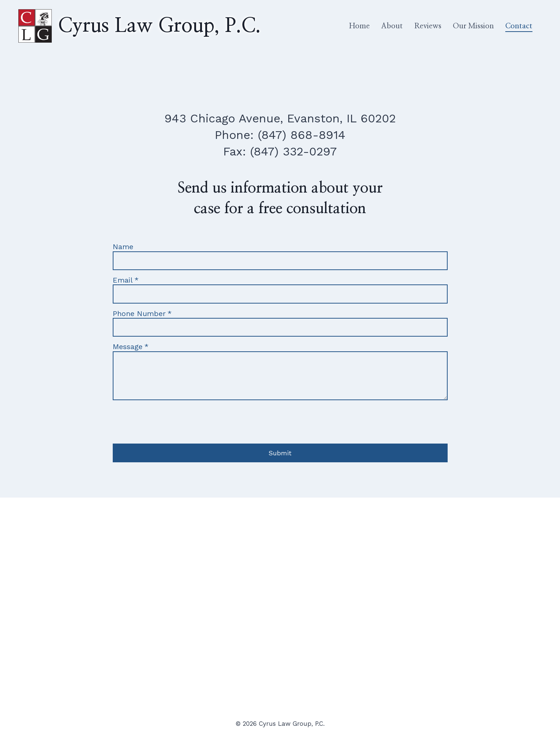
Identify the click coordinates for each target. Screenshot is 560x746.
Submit (280, 453)
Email (126, 280)
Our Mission (473, 26)
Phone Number (142, 314)
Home (360, 26)
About (392, 26)
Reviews (428, 26)
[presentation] (169, 420)
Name (123, 247)
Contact (519, 26)
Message (131, 347)
